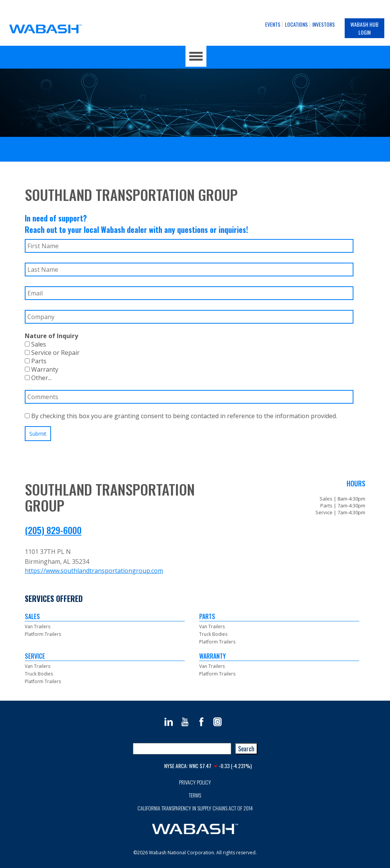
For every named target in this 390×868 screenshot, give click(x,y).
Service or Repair (52, 353)
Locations (296, 24)
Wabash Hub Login (364, 28)
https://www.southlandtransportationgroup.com (94, 571)
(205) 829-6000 (53, 530)
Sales (35, 344)
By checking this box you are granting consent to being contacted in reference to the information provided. (181, 416)
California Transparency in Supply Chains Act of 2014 (195, 808)
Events (273, 24)
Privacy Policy (195, 782)
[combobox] (182, 749)
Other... (38, 378)
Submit (38, 434)
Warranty (42, 369)
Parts (36, 361)
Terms (195, 795)
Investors (324, 24)
